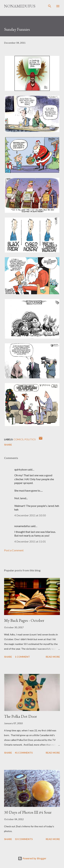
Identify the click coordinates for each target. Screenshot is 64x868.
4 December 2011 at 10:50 (30, 515)
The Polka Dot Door (20, 716)
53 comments (24, 839)
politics (30, 439)
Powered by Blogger (32, 858)
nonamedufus (20, 6)
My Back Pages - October (24, 620)
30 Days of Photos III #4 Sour (28, 812)
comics (19, 439)
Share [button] (8, 445)
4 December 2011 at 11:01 (30, 541)
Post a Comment (14, 550)
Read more (53, 657)
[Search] (50, 6)
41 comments (24, 753)
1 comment (22, 657)
